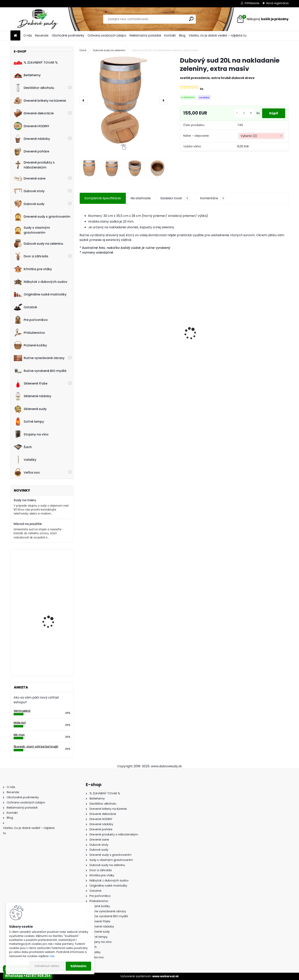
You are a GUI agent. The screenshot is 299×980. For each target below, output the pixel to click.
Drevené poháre (31, 151)
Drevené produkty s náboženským (34, 165)
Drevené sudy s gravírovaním (42, 217)
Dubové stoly (29, 191)
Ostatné (25, 307)
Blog (182, 35)
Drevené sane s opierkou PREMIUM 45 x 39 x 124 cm (102, 335)
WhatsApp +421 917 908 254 (28, 976)
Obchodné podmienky (68, 35)
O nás (28, 35)
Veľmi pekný (22, 711)
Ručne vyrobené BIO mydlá (40, 371)
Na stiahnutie (141, 198)
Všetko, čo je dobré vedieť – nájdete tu (217, 35)
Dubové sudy (29, 204)
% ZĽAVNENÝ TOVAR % (36, 62)
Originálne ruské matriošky (40, 294)
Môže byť (20, 723)
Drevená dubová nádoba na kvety (48, 648)
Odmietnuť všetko (47, 966)
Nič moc (19, 735)
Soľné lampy (29, 422)
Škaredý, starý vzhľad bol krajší (36, 747)
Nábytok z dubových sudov (41, 282)
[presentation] (83, 100)
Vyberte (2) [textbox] (249, 136)
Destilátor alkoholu (34, 88)
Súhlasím (78, 966)
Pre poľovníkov (31, 320)
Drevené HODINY (32, 126)
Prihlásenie (252, 3)
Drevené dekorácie (34, 113)
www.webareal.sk (165, 976)
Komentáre (213, 198)
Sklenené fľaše (31, 384)
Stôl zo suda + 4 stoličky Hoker (154, 337)
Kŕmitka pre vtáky (33, 269)
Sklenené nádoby (33, 396)
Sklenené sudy (30, 409)
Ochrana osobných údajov (107, 35)
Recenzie (42, 35)
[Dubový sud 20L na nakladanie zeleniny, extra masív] (123, 100)
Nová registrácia (277, 3)
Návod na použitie (28, 524)
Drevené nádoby (32, 139)
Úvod (83, 50)
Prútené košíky (30, 345)
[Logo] (38, 19)
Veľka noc (27, 472)
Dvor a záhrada (31, 256)
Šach (23, 447)
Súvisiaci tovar (175, 198)
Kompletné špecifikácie (103, 198)
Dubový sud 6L (199, 343)
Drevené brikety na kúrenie (40, 101)
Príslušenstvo (29, 333)
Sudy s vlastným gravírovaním (32, 230)
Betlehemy (27, 75)
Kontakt (170, 35)
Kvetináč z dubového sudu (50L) (51, 608)
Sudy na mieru (25, 500)
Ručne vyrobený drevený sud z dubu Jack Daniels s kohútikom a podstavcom (263, 337)
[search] (191, 19)
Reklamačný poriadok (145, 35)
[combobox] (261, 136)
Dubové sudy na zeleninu (38, 244)
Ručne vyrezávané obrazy (39, 358)
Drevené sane (30, 179)
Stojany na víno (31, 434)
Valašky (25, 460)
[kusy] (242, 113)
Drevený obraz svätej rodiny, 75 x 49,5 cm (51, 569)
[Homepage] (15, 36)
